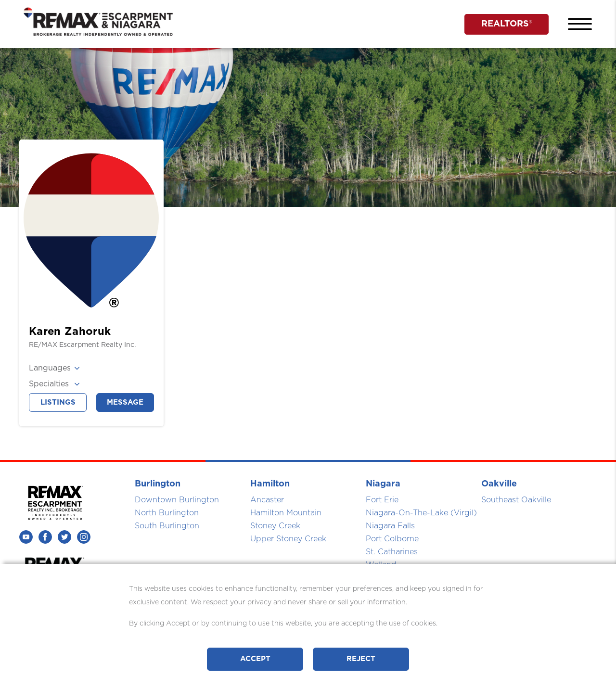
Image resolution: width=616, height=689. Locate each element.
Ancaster (267, 500)
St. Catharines (392, 552)
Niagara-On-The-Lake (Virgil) (421, 513)
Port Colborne (392, 539)
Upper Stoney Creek (288, 539)
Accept (255, 659)
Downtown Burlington (177, 500)
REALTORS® (507, 24)
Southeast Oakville (516, 500)
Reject (361, 659)
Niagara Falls (390, 526)
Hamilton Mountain (286, 513)
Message (125, 402)
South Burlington (167, 526)
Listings (58, 402)
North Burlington (167, 513)
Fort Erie (382, 500)
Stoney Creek (275, 526)
